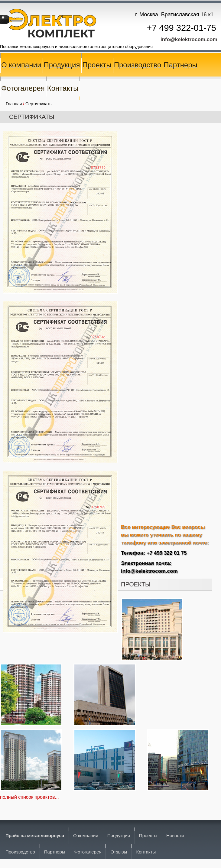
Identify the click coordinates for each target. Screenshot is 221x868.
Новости (175, 835)
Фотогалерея (23, 88)
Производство (138, 65)
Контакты (63, 88)
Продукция (62, 65)
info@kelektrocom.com (189, 39)
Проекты (97, 65)
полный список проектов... (29, 797)
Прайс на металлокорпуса (35, 835)
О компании (21, 65)
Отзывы (119, 852)
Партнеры (180, 65)
